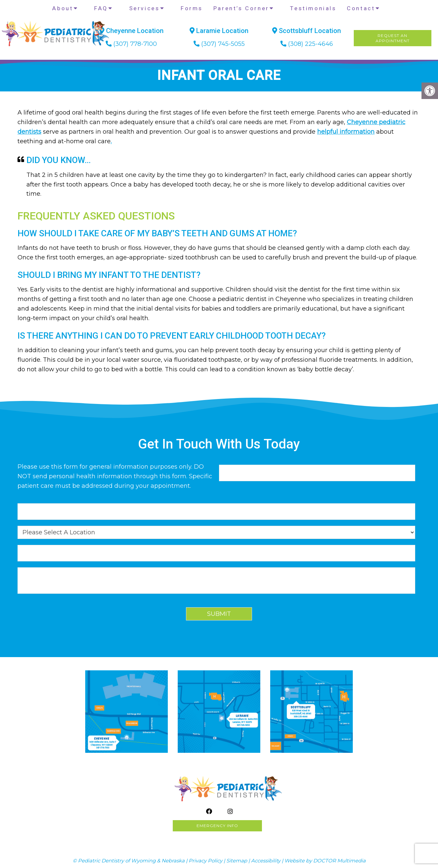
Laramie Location (219, 31)
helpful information (346, 132)
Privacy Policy (205, 861)
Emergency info (217, 826)
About (63, 8)
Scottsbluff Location (307, 31)
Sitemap (237, 861)
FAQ (101, 8)
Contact (361, 8)
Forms (192, 8)
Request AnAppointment (393, 38)
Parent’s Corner (241, 8)
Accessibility (266, 861)
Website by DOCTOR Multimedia (325, 861)
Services (145, 8)
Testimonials (313, 8)
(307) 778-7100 (135, 44)
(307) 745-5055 (223, 44)
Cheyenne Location (131, 31)
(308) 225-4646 (310, 44)
